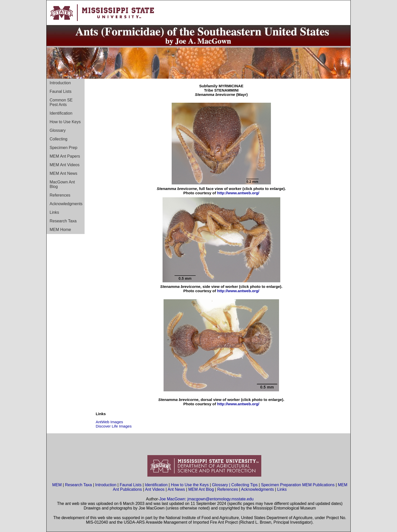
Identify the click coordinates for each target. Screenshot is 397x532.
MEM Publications (318, 485)
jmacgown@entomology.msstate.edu (220, 499)
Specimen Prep (63, 148)
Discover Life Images (114, 426)
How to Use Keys (65, 122)
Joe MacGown (172, 499)
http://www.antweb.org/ (238, 193)
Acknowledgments (66, 204)
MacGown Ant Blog (62, 184)
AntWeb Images (109, 422)
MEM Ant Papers (65, 156)
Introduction (60, 83)
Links (54, 212)
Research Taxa (63, 221)
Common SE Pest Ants (61, 102)
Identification (61, 113)
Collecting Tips (245, 485)
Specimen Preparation (281, 485)
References (60, 195)
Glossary (58, 130)
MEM (57, 485)
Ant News (176, 489)
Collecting (58, 139)
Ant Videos (155, 489)
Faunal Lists (61, 91)
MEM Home (60, 230)
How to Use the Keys (190, 485)
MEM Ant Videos (65, 165)
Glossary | (222, 485)
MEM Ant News (63, 173)
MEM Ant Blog (201, 489)
